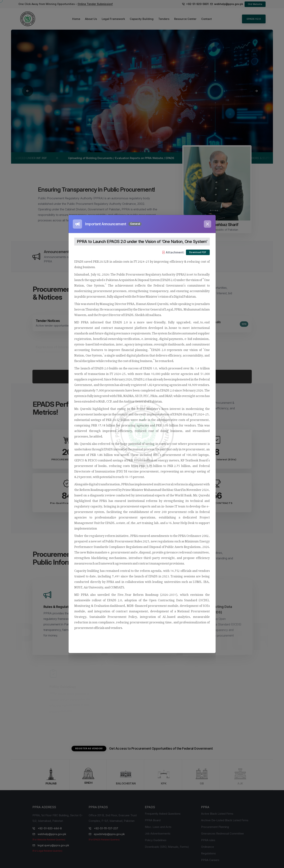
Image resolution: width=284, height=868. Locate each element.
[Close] (208, 224)
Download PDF (198, 252)
